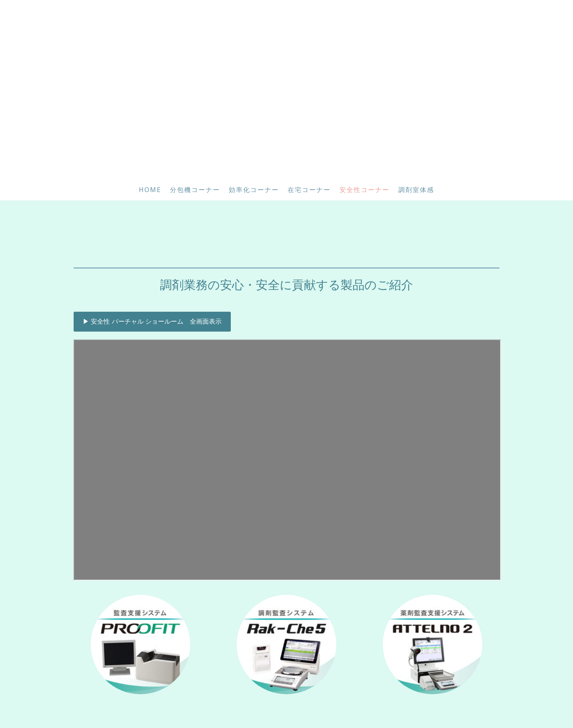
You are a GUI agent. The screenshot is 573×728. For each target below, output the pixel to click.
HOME (150, 190)
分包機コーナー (195, 190)
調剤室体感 (416, 190)
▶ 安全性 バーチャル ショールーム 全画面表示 (152, 321)
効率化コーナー (254, 190)
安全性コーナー (364, 190)
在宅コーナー (309, 190)
